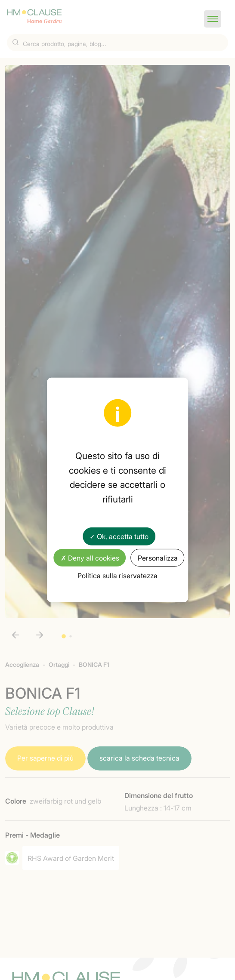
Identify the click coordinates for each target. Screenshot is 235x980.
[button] (213, 19)
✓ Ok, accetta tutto (119, 536)
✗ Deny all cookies (90, 557)
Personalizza (158, 557)
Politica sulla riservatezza (117, 575)
